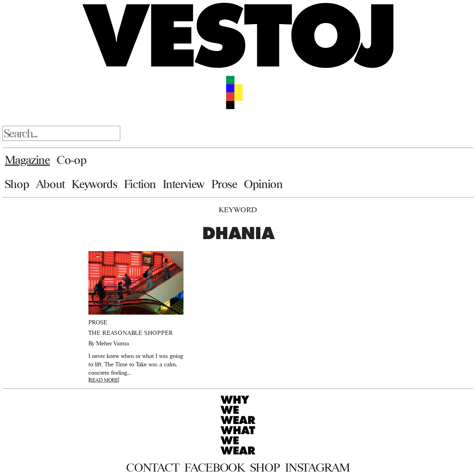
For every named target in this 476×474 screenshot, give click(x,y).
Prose (224, 184)
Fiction (140, 184)
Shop (17, 184)
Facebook (214, 467)
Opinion (263, 184)
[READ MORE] (104, 380)
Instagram (317, 467)
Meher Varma (113, 343)
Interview (184, 184)
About (51, 184)
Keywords (94, 184)
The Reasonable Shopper (131, 333)
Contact (153, 467)
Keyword (238, 210)
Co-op (71, 160)
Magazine (27, 160)
